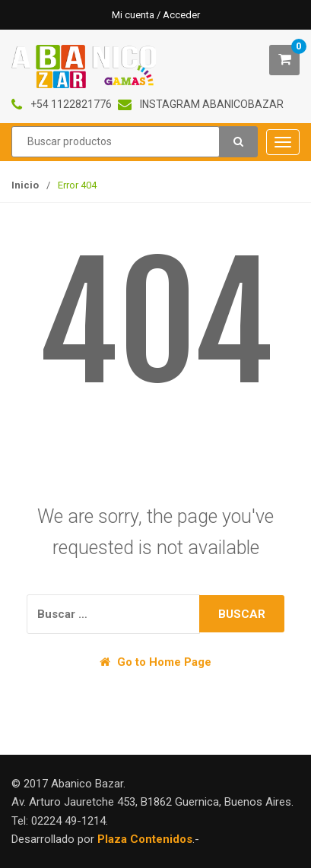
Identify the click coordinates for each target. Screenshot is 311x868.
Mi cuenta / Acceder (156, 15)
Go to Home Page (155, 662)
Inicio (25, 185)
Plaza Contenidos (145, 839)
